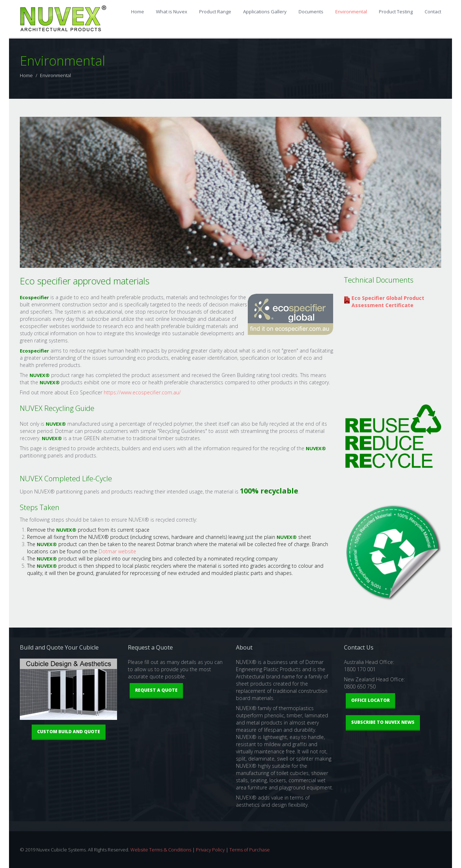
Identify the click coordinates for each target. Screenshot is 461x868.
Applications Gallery (265, 12)
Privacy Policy (210, 850)
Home (138, 12)
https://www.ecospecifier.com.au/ (142, 392)
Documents (311, 12)
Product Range (215, 12)
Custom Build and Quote (69, 732)
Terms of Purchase (250, 850)
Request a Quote (156, 690)
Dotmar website (117, 551)
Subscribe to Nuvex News (383, 722)
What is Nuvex (172, 12)
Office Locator (370, 700)
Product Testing (396, 12)
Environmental (351, 12)
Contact (433, 12)
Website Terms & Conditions (161, 850)
